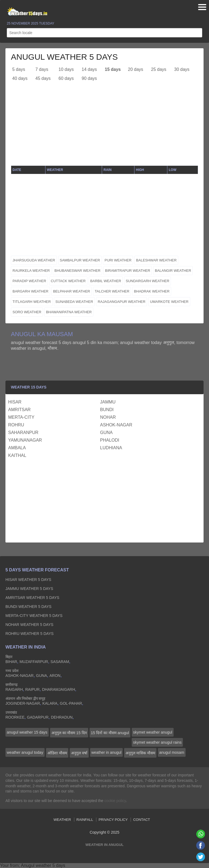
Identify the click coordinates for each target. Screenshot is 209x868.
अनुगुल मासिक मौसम (140, 753)
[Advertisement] (104, 127)
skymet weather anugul (153, 732)
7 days (42, 69)
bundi (107, 410)
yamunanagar (25, 440)
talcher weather (112, 291)
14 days (89, 69)
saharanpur (23, 433)
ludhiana (111, 448)
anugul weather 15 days (27, 732)
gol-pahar (71, 703)
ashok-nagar (116, 425)
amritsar (19, 410)
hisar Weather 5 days (28, 580)
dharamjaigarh (58, 689)
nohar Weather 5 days (29, 625)
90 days (89, 78)
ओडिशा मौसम (57, 753)
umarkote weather (169, 302)
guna (106, 433)
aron (55, 676)
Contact (142, 820)
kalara (50, 703)
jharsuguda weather (34, 260)
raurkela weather (31, 271)
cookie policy (115, 801)
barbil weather (106, 281)
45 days (43, 78)
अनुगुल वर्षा (79, 753)
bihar (11, 662)
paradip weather (29, 281)
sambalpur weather (80, 260)
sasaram (60, 662)
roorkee (15, 717)
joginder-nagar (23, 703)
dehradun (62, 717)
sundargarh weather (147, 281)
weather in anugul (107, 752)
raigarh (14, 689)
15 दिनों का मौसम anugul (110, 733)
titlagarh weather (32, 302)
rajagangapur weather (122, 302)
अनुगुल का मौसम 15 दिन (69, 733)
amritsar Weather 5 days (32, 598)
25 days (159, 69)
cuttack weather (68, 281)
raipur (33, 689)
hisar (15, 402)
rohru (16, 425)
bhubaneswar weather (77, 271)
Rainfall (85, 820)
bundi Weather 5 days (28, 607)
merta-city (21, 417)
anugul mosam (172, 752)
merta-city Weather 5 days (34, 616)
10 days (66, 69)
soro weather (27, 312)
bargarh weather (30, 291)
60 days (66, 78)
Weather (62, 820)
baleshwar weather (156, 260)
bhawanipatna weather (69, 312)
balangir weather (173, 271)
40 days (20, 78)
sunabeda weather (74, 302)
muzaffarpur (34, 662)
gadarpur (38, 717)
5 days (19, 69)
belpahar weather (72, 291)
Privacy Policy (113, 820)
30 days (182, 69)
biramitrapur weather (128, 271)
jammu (108, 402)
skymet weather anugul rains (157, 742)
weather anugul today (25, 752)
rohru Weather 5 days (30, 634)
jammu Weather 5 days (29, 589)
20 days (136, 69)
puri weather (118, 260)
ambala (17, 448)
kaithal (17, 455)
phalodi (110, 440)
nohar (108, 417)
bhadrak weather (152, 291)
